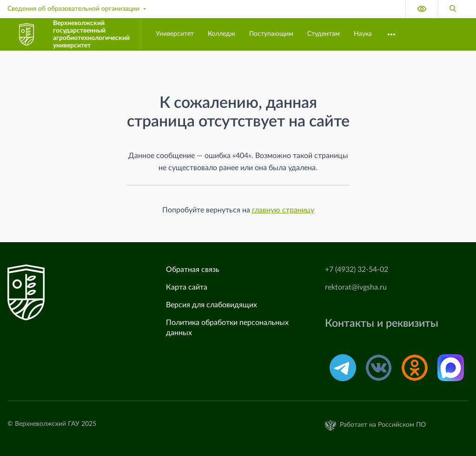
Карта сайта (187, 287)
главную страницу (283, 210)
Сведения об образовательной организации (78, 9)
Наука (363, 34)
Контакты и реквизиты (382, 324)
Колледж (221, 34)
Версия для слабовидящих (212, 305)
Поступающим (271, 34)
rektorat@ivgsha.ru (356, 287)
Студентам (324, 34)
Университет (175, 34)
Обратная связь (193, 270)
